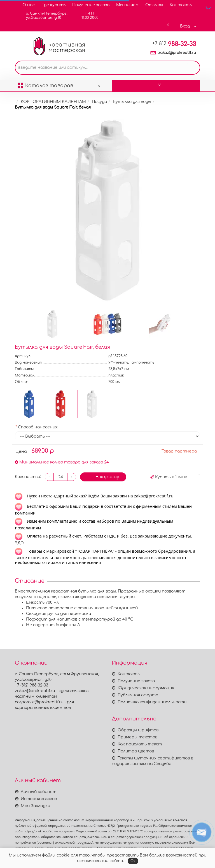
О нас (29, 5)
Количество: (28, 477)
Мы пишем (127, 5)
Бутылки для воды (132, 102)
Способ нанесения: (38, 427)
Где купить (53, 5)
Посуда (99, 102)
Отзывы (154, 5)
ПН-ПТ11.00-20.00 (86, 16)
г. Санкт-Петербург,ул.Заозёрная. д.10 (43, 16)
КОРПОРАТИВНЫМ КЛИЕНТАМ (53, 102)
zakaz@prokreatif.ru (177, 53)
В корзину (103, 477)
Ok (133, 861)
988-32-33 (174, 44)
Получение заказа (91, 5)
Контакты (181, 5)
